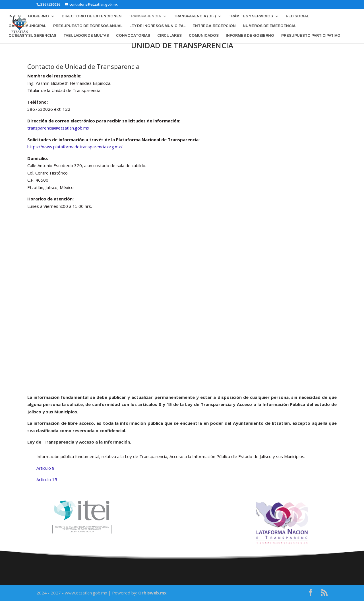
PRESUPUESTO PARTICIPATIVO (311, 36)
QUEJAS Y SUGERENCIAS (32, 36)
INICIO (15, 16)
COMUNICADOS (204, 36)
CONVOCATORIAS (133, 36)
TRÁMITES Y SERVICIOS (251, 16)
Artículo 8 (45, 468)
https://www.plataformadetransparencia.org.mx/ (75, 147)
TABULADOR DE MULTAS (86, 36)
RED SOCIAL (297, 16)
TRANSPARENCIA (145, 16)
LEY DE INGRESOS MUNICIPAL (157, 26)
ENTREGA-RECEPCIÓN (214, 26)
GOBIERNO (38, 16)
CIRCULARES (169, 36)
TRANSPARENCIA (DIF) (195, 16)
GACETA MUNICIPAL (27, 26)
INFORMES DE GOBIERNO (250, 36)
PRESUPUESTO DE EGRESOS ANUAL (88, 26)
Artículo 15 (47, 479)
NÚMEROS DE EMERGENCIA (269, 26)
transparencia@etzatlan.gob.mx (58, 128)
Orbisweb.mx (152, 593)
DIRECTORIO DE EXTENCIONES (92, 16)
